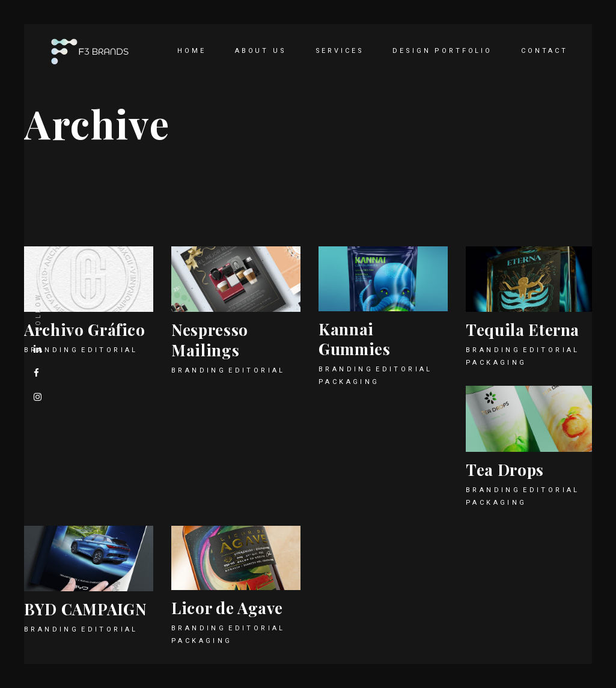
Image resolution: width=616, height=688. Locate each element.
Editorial (110, 350)
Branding (199, 370)
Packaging (349, 382)
